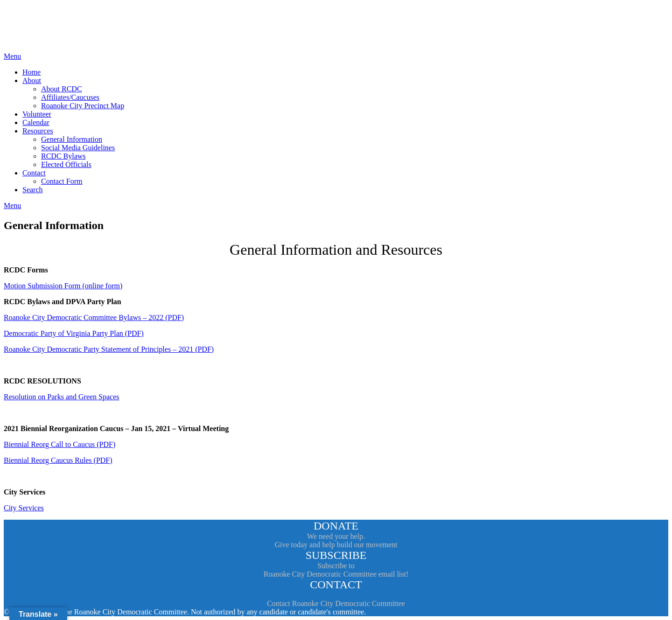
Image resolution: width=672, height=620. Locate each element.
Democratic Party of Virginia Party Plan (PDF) (74, 333)
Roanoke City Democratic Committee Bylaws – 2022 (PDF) (94, 317)
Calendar (36, 122)
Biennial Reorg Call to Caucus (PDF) (59, 444)
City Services (24, 508)
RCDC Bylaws (63, 156)
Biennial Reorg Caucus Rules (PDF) (58, 460)
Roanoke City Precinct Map (83, 106)
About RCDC (62, 89)
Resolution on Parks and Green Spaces (62, 397)
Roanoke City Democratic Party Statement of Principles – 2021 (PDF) (109, 349)
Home (31, 72)
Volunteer (37, 114)
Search (33, 190)
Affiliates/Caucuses (70, 97)
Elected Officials (66, 164)
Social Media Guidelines (78, 148)
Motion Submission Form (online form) (63, 286)
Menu (12, 56)
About (32, 80)
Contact (34, 173)
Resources (38, 131)
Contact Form (62, 181)
